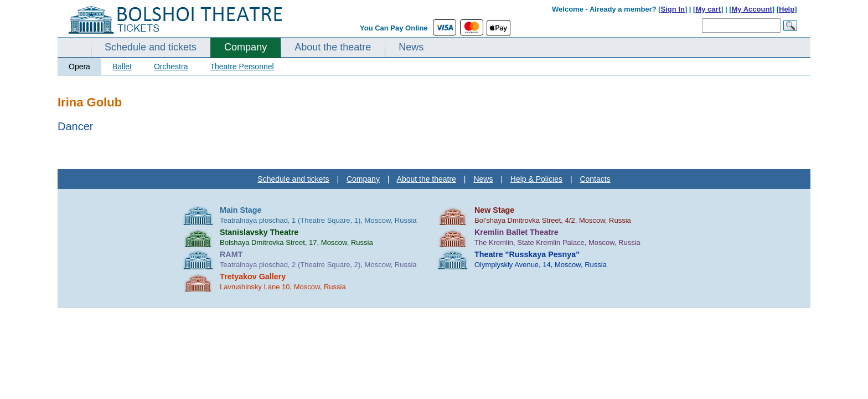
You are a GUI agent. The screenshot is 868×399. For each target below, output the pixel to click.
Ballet (122, 66)
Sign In (673, 9)
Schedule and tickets (151, 47)
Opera (79, 66)
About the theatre (333, 47)
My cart (708, 9)
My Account (752, 9)
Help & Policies (536, 179)
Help (787, 9)
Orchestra (171, 66)
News (411, 47)
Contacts (595, 179)
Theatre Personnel (242, 66)
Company (246, 47)
